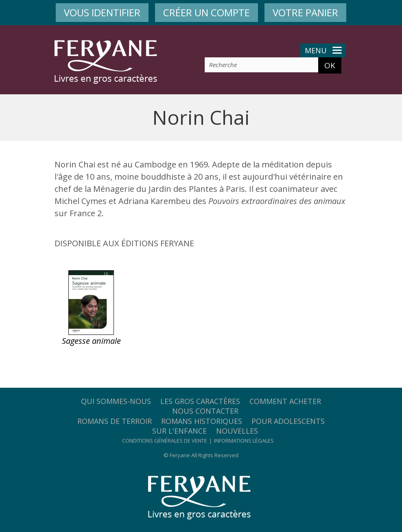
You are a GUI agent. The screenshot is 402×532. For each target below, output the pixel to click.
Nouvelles (237, 431)
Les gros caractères (200, 401)
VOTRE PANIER (305, 12)
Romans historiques (202, 421)
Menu (323, 50)
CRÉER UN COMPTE (206, 12)
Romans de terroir (115, 421)
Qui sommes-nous (116, 401)
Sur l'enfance (179, 431)
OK (330, 65)
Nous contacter (205, 411)
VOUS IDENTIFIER (102, 12)
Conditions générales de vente (165, 441)
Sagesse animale (91, 341)
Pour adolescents (288, 421)
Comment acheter (285, 401)
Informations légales (244, 441)
